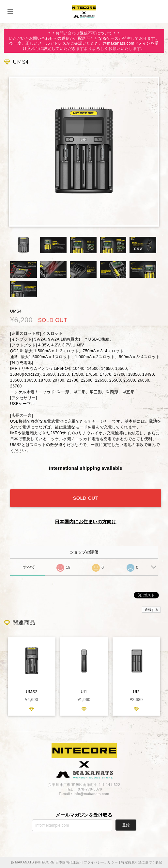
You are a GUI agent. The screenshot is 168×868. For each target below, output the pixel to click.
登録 (126, 825)
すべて (29, 567)
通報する (151, 610)
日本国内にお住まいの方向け (85, 522)
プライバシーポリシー (101, 862)
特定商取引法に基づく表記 (142, 862)
